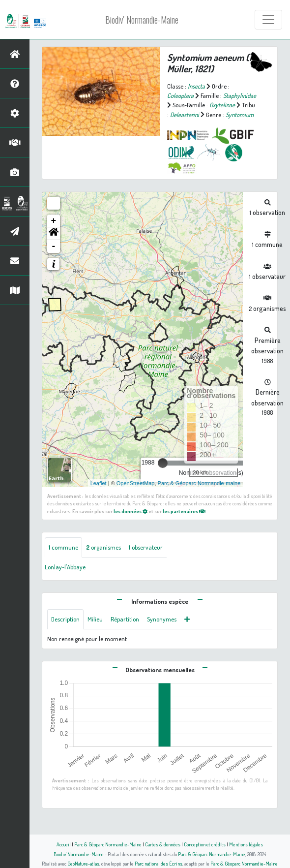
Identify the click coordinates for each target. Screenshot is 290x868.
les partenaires (184, 511)
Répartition (125, 619)
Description (65, 619)
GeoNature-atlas (83, 863)
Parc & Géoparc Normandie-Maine (108, 844)
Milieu (95, 619)
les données (130, 511)
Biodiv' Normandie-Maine (142, 20)
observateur (146, 547)
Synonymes (162, 619)
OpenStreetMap (136, 483)
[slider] (163, 463)
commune (63, 547)
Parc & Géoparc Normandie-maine (199, 483)
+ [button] (54, 221)
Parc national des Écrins (159, 863)
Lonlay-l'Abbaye (65, 567)
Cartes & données (163, 844)
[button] (54, 234)
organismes (103, 547)
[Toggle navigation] (268, 20)
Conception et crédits (205, 844)
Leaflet (99, 483)
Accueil (64, 844)
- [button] (54, 247)
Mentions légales (246, 844)
